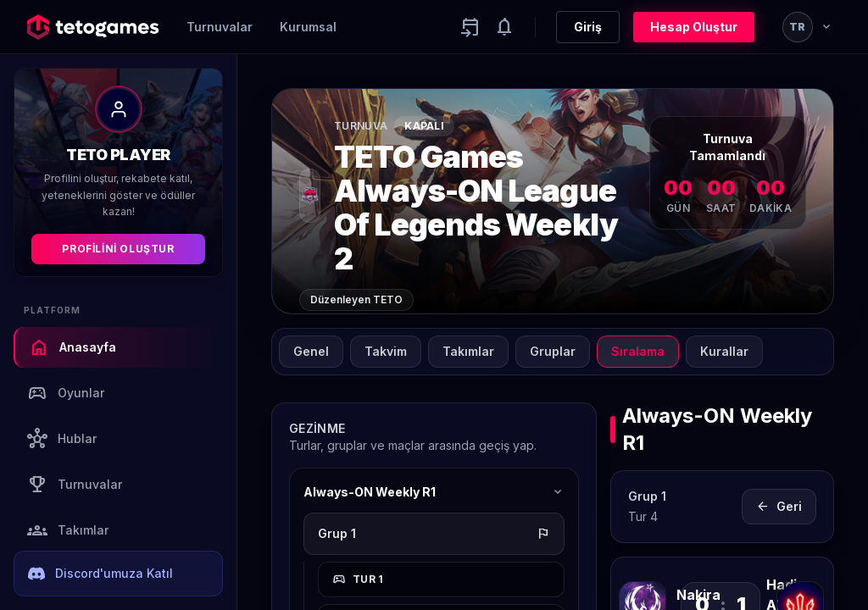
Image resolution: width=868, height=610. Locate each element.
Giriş (588, 27)
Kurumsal (308, 27)
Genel (311, 351)
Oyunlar (66, 393)
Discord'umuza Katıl (100, 574)
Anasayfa (72, 347)
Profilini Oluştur (118, 249)
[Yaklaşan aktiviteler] (470, 27)
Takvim (386, 351)
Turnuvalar (220, 27)
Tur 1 (358, 579)
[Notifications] (504, 27)
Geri (779, 507)
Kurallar (724, 351)
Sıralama (638, 351)
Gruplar (553, 351)
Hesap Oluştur (694, 27)
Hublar (62, 439)
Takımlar (68, 530)
